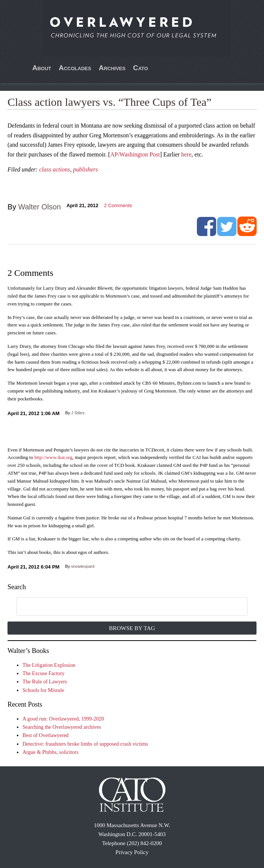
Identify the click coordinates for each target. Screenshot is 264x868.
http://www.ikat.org (53, 457)
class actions (54, 169)
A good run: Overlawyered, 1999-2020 (63, 719)
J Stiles (78, 413)
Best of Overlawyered (46, 735)
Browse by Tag (132, 628)
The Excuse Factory (43, 673)
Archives (112, 68)
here (186, 154)
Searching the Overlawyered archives (62, 727)
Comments (118, 205)
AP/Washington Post (135, 154)
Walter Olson (40, 207)
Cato (141, 68)
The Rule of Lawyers (45, 682)
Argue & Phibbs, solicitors (50, 752)
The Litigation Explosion (49, 665)
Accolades (75, 68)
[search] (123, 607)
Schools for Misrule (43, 690)
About (42, 68)
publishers (86, 169)
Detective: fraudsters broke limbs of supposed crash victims (85, 744)
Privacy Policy (132, 852)
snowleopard (82, 566)
